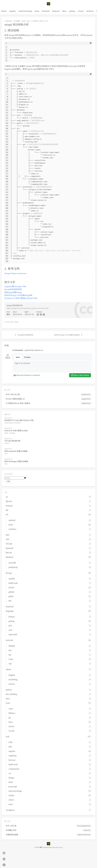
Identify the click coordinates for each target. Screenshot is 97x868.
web (23, 21)
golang (72, 11)
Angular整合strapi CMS (15, 286)
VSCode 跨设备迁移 (12, 441)
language (9, 423)
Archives (90, 11)
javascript (10, 322)
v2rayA (81, 11)
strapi (16, 322)
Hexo (64, 11)
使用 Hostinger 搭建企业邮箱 (16, 461)
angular (13, 11)
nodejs (12, 433)
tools (7, 443)
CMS (28, 21)
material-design (25, 11)
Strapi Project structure (15, 273)
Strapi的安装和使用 (13, 289)
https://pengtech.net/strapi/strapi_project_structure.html (28, 308)
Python (18, 423)
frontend (46, 11)
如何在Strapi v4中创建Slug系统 (18, 295)
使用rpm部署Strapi (13, 292)
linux (37, 11)
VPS (6, 454)
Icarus (60, 847)
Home (4, 11)
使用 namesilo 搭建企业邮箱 (16, 451)
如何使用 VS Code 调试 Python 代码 (19, 420)
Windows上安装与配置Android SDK (21, 298)
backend (56, 11)
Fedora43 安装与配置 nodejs (16, 430)
